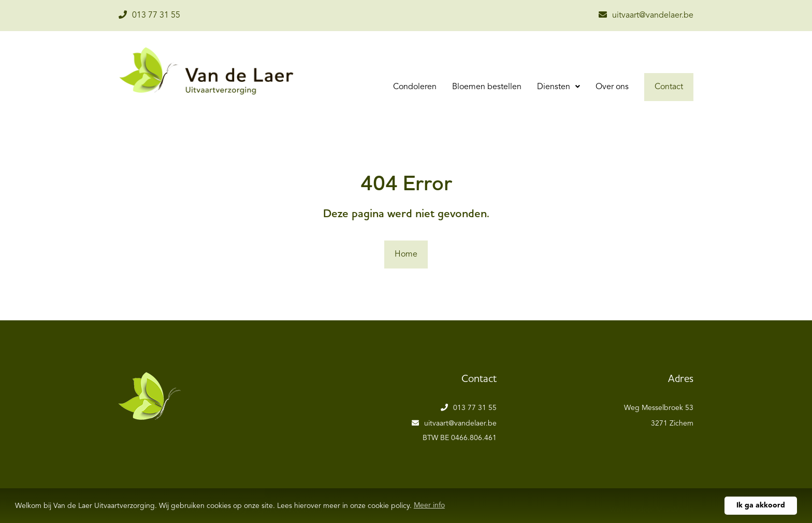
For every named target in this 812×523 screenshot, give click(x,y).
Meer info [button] (429, 505)
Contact (669, 87)
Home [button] (406, 255)
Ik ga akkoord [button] (761, 505)
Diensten (555, 87)
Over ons (612, 87)
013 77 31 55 (149, 15)
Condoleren (415, 87)
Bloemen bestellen (487, 87)
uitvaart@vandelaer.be (646, 15)
